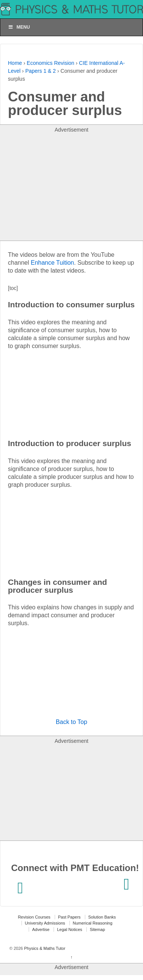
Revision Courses (34, 917)
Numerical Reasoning (93, 923)
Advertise (41, 929)
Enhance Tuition (53, 263)
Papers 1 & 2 (41, 71)
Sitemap (97, 929)
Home (15, 63)
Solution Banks (102, 917)
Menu (19, 27)
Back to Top (71, 722)
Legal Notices (70, 929)
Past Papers (69, 917)
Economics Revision (51, 63)
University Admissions (45, 923)
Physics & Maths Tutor (44, 948)
